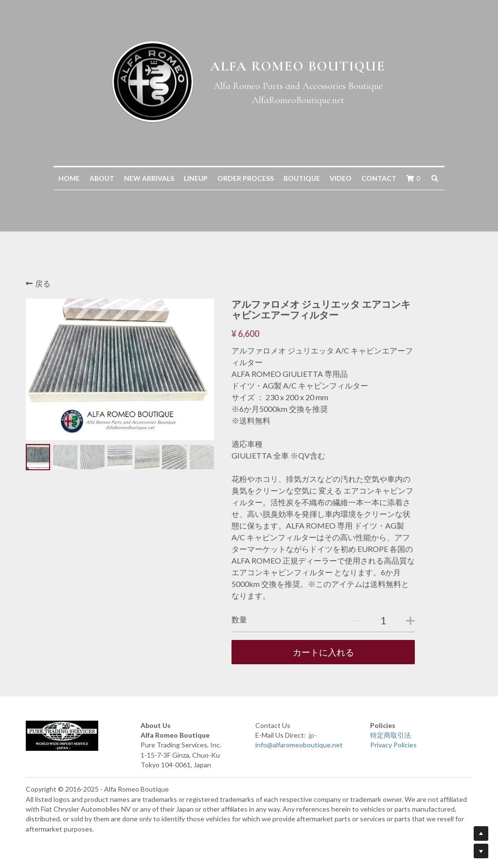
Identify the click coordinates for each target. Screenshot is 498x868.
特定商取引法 (391, 735)
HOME (69, 178)
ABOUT (102, 178)
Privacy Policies (393, 745)
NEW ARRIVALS (149, 178)
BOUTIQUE (302, 178)
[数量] (383, 620)
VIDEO (341, 178)
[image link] (77, 736)
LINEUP (196, 178)
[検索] (435, 178)
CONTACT (379, 178)
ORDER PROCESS (246, 178)
